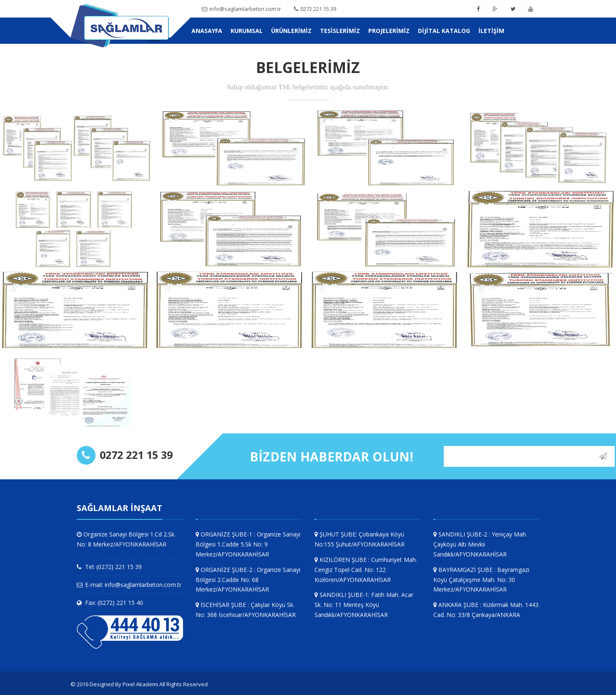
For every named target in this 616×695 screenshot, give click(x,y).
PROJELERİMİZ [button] (389, 31)
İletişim (491, 31)
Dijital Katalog (444, 31)
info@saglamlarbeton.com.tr (241, 9)
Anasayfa (207, 31)
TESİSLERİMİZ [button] (340, 31)
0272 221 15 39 (315, 9)
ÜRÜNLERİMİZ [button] (291, 31)
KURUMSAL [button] (247, 31)
